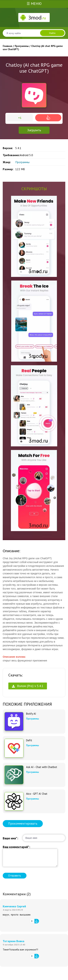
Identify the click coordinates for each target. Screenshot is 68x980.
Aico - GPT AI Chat (37, 794)
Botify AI (31, 714)
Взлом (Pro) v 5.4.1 (28, 686)
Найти (52, 33)
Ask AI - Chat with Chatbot (42, 767)
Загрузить (34, 130)
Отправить (15, 876)
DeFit (29, 740)
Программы (22, 162)
